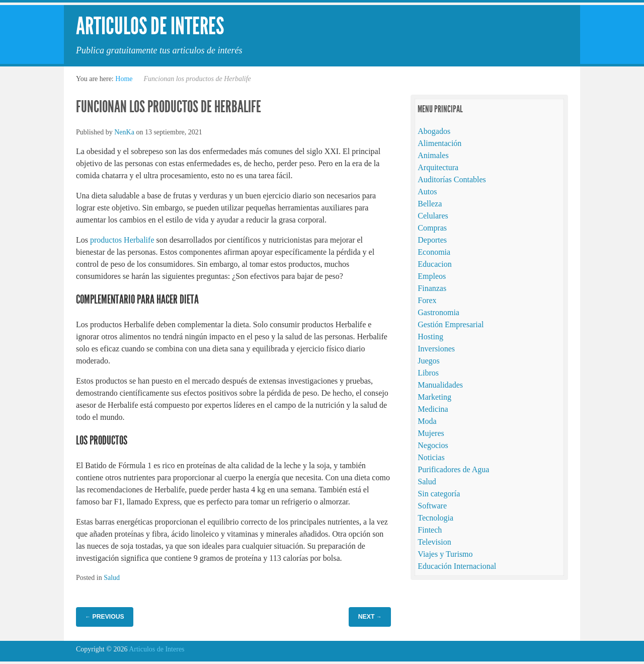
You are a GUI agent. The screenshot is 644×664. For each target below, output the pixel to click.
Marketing (434, 397)
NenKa (124, 132)
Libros (428, 373)
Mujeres (431, 433)
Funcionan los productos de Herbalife (169, 107)
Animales (433, 155)
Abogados (434, 131)
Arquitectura (438, 167)
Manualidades (440, 385)
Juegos (429, 361)
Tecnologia (435, 518)
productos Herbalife (122, 240)
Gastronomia (438, 312)
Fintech (430, 530)
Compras (432, 228)
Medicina (433, 409)
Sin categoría (439, 494)
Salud (112, 578)
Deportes (432, 240)
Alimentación (439, 143)
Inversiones (436, 349)
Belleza (430, 204)
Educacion (435, 264)
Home (124, 79)
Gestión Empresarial (451, 324)
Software (432, 506)
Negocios (433, 445)
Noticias (431, 457)
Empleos (432, 276)
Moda (427, 421)
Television (434, 542)
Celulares (433, 216)
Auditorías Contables (452, 179)
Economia (434, 252)
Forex (427, 300)
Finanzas (432, 288)
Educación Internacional (457, 566)
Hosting (430, 337)
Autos (427, 192)
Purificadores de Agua (453, 469)
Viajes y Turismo (445, 554)
